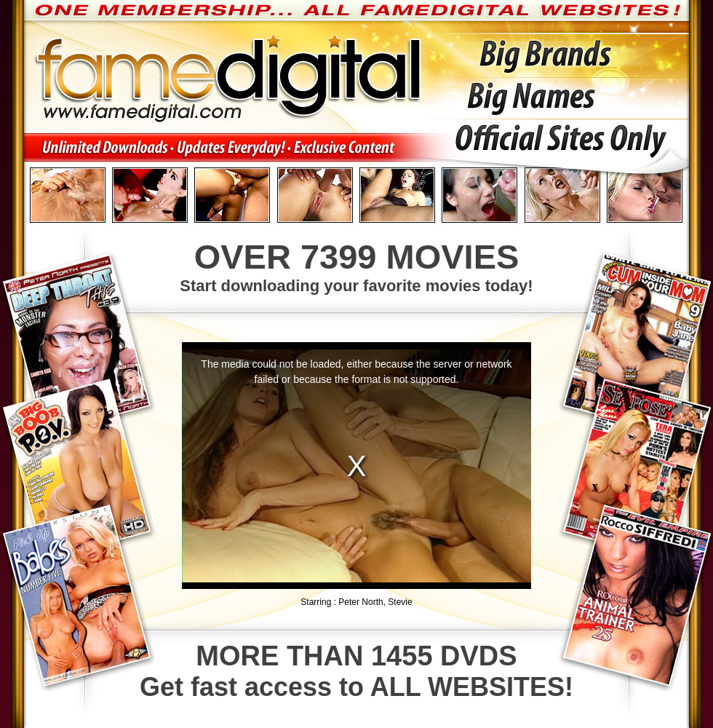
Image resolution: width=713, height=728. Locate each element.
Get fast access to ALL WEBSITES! (356, 671)
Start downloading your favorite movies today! (356, 266)
